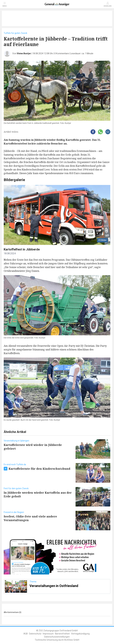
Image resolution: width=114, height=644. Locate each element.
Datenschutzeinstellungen (57, 637)
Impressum (48, 634)
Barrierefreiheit (62, 634)
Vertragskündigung (80, 634)
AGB (26, 634)
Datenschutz (35, 634)
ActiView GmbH (72, 640)
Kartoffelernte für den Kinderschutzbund (39, 469)
